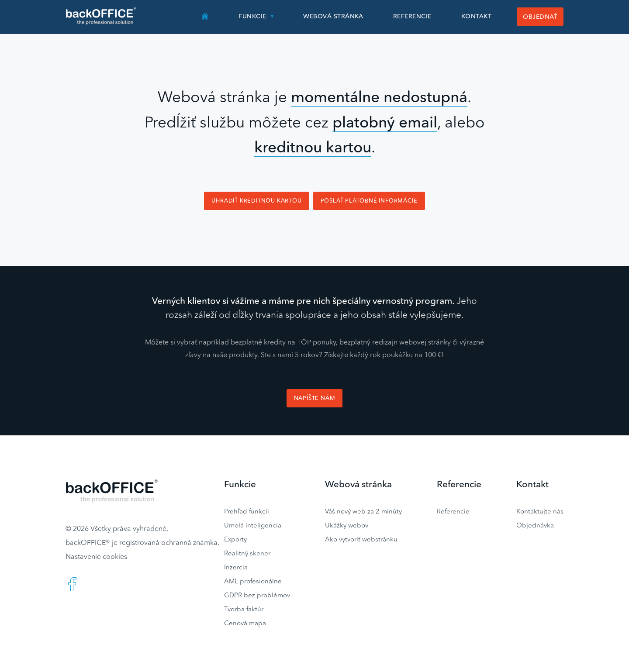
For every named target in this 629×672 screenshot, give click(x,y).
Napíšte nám (315, 398)
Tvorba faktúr (244, 609)
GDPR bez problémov (257, 595)
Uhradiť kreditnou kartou (256, 201)
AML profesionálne (253, 581)
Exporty (235, 539)
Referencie (412, 16)
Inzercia (236, 567)
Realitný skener (247, 553)
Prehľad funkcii (247, 511)
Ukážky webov (347, 525)
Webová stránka (333, 16)
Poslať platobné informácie (369, 201)
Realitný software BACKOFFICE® (102, 16)
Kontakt (476, 16)
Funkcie (252, 16)
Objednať (540, 17)
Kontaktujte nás (540, 511)
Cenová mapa (245, 623)
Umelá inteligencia (253, 525)
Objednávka (535, 525)
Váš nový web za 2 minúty (363, 511)
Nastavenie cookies (96, 556)
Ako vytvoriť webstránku (361, 539)
